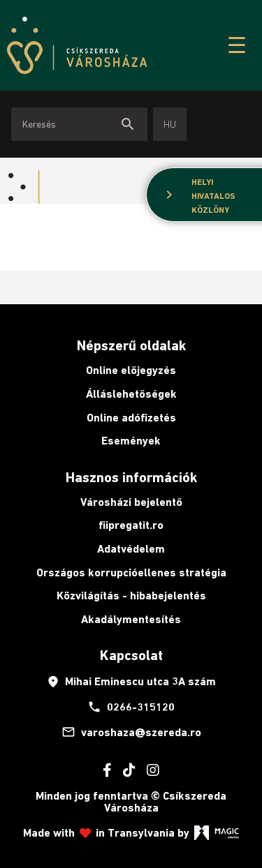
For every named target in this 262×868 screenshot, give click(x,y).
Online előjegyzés (131, 370)
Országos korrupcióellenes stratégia (131, 573)
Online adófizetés (131, 418)
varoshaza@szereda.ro (131, 732)
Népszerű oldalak (131, 345)
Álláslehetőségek (131, 394)
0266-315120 (131, 707)
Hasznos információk (131, 477)
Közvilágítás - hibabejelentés (131, 596)
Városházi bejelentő (131, 502)
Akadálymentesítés (131, 619)
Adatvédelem (131, 549)
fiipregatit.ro (131, 525)
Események (131, 441)
